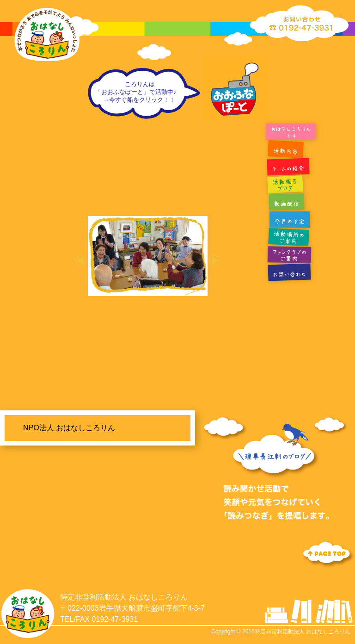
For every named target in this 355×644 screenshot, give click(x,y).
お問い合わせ (289, 275)
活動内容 (285, 152)
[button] (81, 261)
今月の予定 (290, 222)
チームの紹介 (288, 169)
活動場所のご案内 (289, 238)
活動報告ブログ (285, 185)
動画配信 (287, 204)
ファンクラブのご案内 (289, 255)
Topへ (327, 554)
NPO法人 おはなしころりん (69, 428)
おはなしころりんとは (291, 132)
